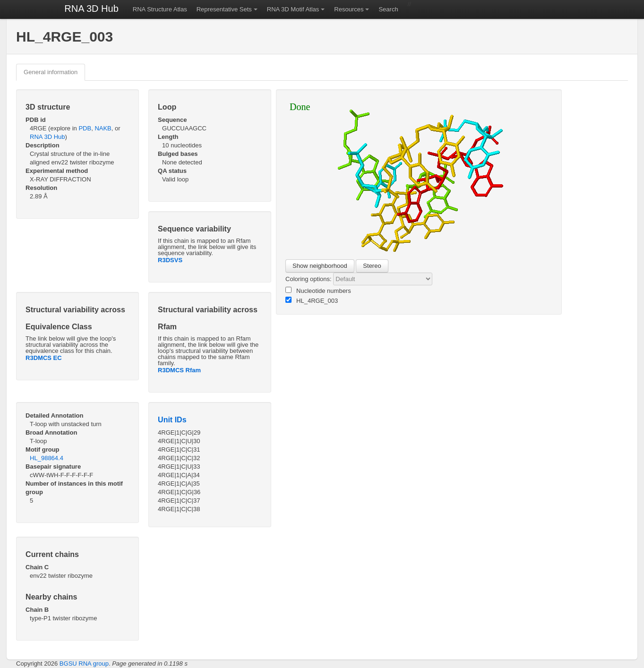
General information (51, 72)
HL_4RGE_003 (312, 300)
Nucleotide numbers (318, 291)
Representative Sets (224, 9)
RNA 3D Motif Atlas (293, 9)
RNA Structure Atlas (160, 9)
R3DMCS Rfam (179, 370)
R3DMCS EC (44, 358)
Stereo (372, 266)
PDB (85, 128)
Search (388, 9)
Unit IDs (172, 420)
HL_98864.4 (47, 458)
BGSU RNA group (84, 664)
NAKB (103, 128)
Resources (349, 9)
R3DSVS (170, 260)
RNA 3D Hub (91, 9)
